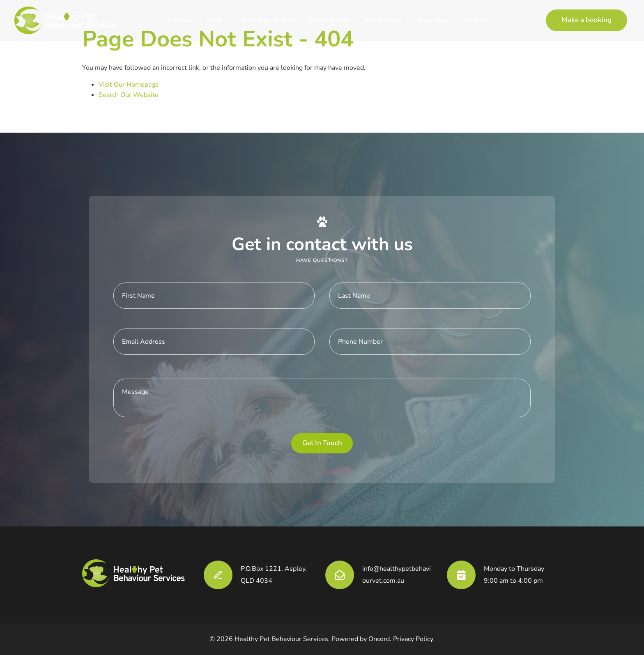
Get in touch (322, 443)
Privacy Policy (413, 639)
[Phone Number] (430, 342)
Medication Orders (266, 20)
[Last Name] (430, 296)
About (182, 20)
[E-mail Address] (214, 342)
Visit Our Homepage (129, 85)
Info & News (383, 20)
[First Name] (214, 296)
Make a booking (571, 14)
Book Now (433, 20)
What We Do (329, 20)
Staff (215, 20)
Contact (476, 20)
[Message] (322, 398)
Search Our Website (129, 95)
